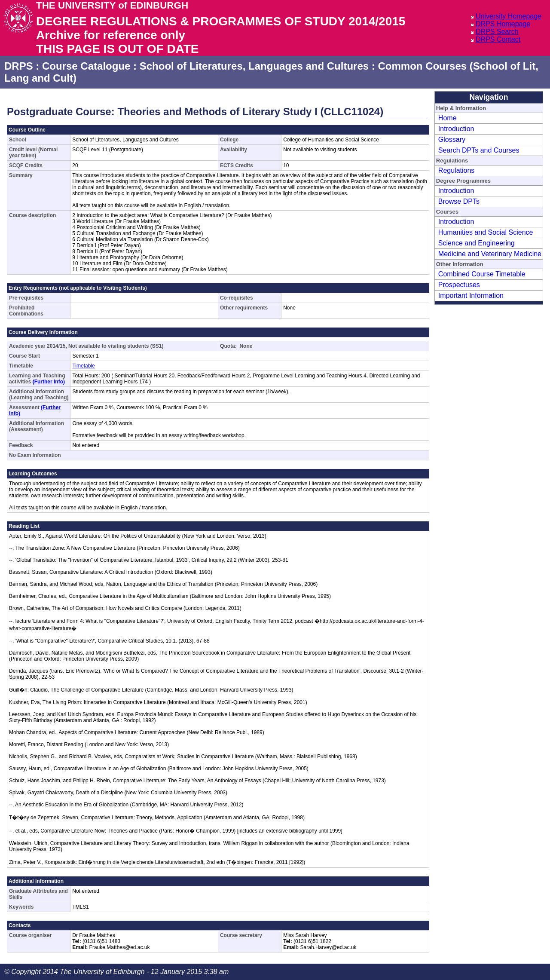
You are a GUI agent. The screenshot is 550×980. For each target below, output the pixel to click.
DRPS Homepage (503, 24)
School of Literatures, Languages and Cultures (254, 66)
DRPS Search (497, 32)
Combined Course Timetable (482, 274)
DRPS (19, 66)
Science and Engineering (477, 243)
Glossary (452, 139)
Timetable (83, 366)
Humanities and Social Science (486, 232)
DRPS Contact (498, 39)
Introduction (456, 129)
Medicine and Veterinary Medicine (490, 254)
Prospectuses (459, 285)
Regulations (457, 170)
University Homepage (509, 16)
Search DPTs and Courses (479, 150)
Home (448, 118)
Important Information (471, 296)
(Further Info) (49, 382)
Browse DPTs (459, 201)
